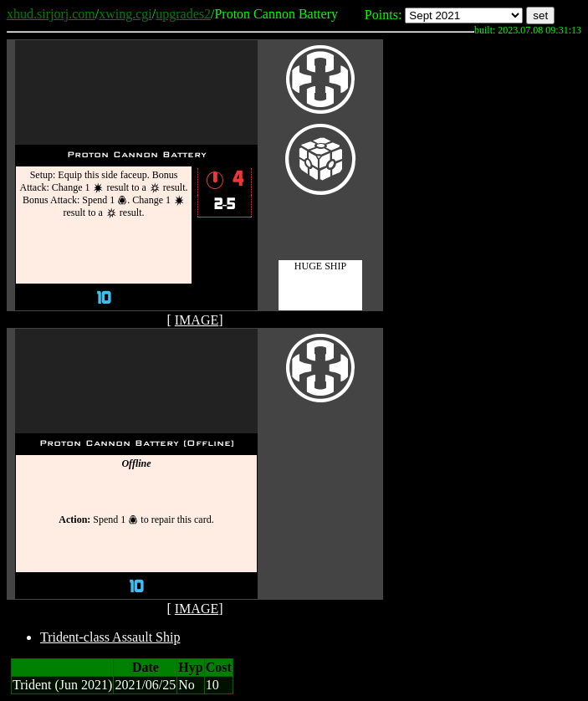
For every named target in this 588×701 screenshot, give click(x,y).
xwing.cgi (125, 14)
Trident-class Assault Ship (110, 637)
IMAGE (197, 320)
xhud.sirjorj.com (51, 14)
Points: (383, 15)
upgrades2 (183, 14)
